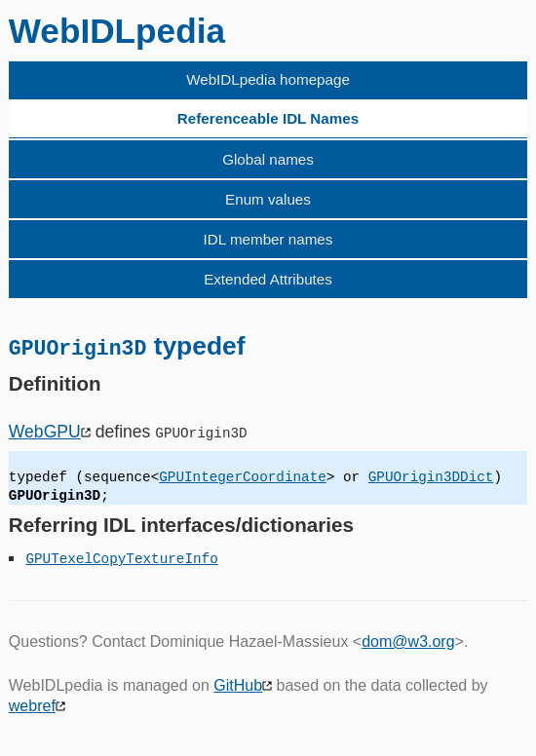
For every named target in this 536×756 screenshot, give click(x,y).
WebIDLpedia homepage (268, 79)
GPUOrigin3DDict (431, 477)
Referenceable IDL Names (268, 118)
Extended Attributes (268, 279)
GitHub (238, 684)
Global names (268, 159)
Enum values (268, 199)
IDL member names (268, 239)
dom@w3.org (408, 641)
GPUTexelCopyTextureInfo (121, 558)
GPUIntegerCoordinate (243, 477)
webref (32, 705)
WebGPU (45, 431)
